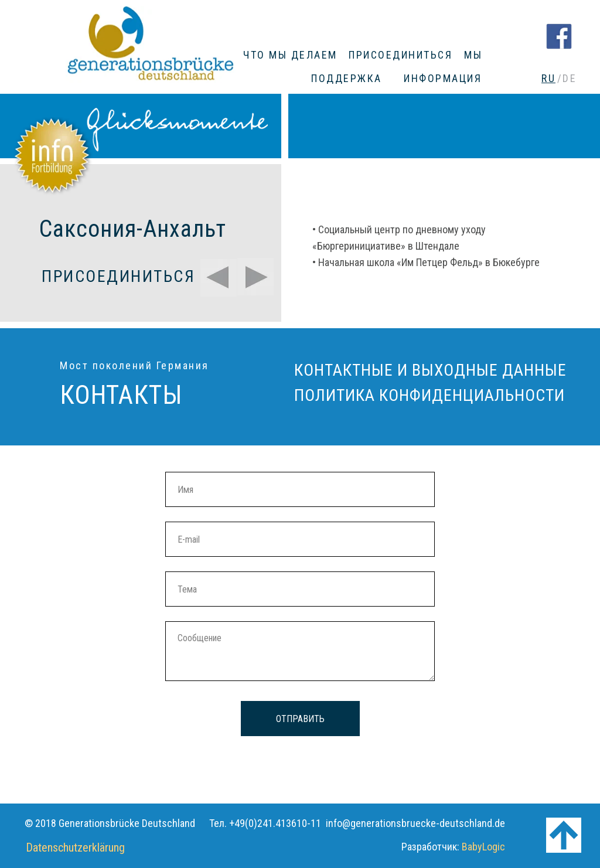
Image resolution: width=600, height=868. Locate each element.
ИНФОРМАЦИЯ (443, 78)
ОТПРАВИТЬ (300, 719)
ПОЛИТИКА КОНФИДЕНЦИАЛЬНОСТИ (429, 395)
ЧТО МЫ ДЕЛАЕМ (290, 55)
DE (570, 78)
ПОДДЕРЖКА (347, 78)
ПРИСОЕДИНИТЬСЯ (400, 55)
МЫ (473, 55)
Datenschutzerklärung (75, 847)
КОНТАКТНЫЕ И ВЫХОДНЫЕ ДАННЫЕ (430, 370)
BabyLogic (483, 847)
